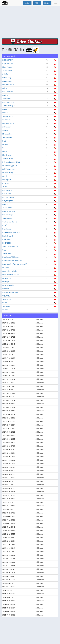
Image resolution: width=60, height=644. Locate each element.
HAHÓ (5, 225)
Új (3, 148)
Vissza (5, 303)
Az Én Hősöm (7, 208)
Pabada (5, 204)
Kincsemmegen (8, 215)
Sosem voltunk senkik (10, 247)
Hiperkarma (6, 229)
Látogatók (6, 268)
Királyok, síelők (8, 236)
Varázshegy (7, 299)
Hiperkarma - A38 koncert (11, 232)
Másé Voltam (7, 67)
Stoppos (5, 113)
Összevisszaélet (8, 285)
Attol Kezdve (7, 254)
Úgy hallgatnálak (8, 197)
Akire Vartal (6, 99)
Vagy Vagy (6, 296)
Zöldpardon (6, 306)
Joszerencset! (7, 71)
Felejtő (5, 88)
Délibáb (5, 74)
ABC (37, 3)
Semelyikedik (7, 218)
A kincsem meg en (9, 106)
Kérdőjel (5, 109)
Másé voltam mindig (9, 271)
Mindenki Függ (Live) (10, 166)
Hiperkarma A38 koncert (11, 257)
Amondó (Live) (8, 159)
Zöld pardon (7, 127)
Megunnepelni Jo (8, 123)
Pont (4, 141)
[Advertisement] (30, 22)
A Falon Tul (6, 183)
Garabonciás (7, 120)
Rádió (27, 3)
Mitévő (5, 176)
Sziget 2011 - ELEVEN (10, 292)
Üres (4, 250)
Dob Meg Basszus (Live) (11, 162)
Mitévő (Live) (7, 155)
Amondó (5, 130)
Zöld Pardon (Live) (9, 169)
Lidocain (5, 144)
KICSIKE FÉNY (8, 60)
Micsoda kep (7, 278)
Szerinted (6, 289)
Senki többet (7, 95)
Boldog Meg (7, 78)
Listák (47, 3)
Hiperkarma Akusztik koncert (12, 261)
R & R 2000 (6, 194)
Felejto (5, 152)
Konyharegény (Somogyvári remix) (15, 264)
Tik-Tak (5, 187)
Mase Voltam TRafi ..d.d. (11, 275)
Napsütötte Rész (8, 102)
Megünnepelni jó (8, 85)
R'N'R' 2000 (7, 243)
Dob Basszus (7, 190)
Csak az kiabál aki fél (10, 222)
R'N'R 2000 (6, 239)
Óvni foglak (6, 282)
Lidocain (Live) (8, 173)
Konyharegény (7, 201)
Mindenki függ (7, 134)
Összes (5, 310)
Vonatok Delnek (8, 116)
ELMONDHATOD (9, 211)
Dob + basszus (8, 92)
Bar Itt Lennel (7, 81)
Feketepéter (7, 180)
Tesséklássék (7, 137)
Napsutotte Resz (8, 64)
